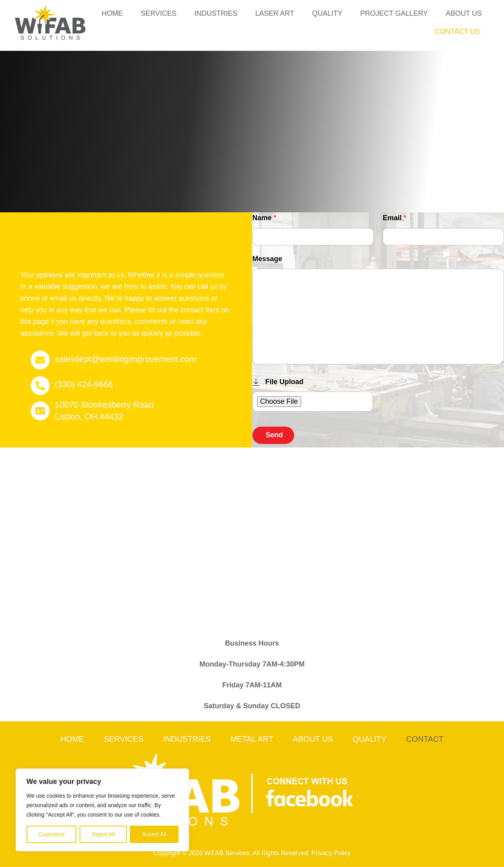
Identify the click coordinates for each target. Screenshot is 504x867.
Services (158, 13)
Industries (216, 13)
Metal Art (252, 739)
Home (112, 13)
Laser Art (275, 13)
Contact (425, 739)
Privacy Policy (331, 853)
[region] (102, 810)
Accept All (154, 834)
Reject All (103, 834)
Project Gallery (394, 13)
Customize (52, 834)
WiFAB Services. (228, 853)
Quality (327, 13)
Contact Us (457, 32)
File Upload (278, 382)
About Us (464, 13)
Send (274, 435)
